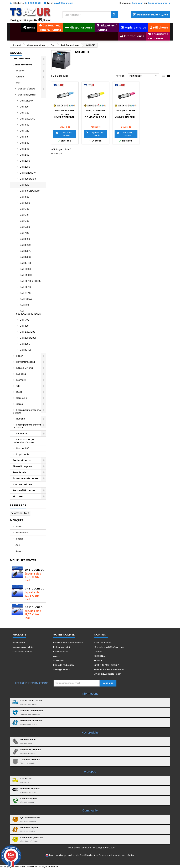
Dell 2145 (25, 149)
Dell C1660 (25, 269)
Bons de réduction (63, 665)
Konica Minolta (25, 368)
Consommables (22, 65)
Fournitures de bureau (26, 478)
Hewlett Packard (26, 362)
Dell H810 (25, 305)
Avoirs (57, 656)
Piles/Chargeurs (22, 466)
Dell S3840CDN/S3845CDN (29, 312)
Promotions (19, 643)
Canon (20, 77)
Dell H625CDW (28, 173)
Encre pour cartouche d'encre (27, 411)
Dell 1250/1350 (27, 119)
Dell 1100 (24, 326)
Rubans (21, 419)
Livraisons (26, 778)
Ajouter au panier (64, 134)
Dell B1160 (25, 239)
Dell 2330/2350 (28, 338)
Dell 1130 (24, 107)
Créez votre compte (159, 3)
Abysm (19, 526)
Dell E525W (26, 299)
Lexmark (21, 380)
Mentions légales (30, 828)
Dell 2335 (25, 167)
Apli (17, 545)
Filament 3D (23, 448)
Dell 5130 (25, 221)
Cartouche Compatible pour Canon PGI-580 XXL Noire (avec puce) (35, 570)
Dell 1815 (24, 137)
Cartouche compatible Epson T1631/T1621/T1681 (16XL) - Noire (35, 589)
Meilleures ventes (22, 652)
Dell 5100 (25, 209)
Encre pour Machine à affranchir (27, 426)
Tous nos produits (30, 760)
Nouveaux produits (23, 647)
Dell (18, 83)
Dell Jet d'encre (27, 89)
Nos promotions (22, 484)
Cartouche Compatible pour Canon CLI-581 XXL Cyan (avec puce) (35, 607)
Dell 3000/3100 (28, 179)
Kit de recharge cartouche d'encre (23, 441)
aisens (19, 539)
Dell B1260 (25, 245)
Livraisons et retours (32, 700)
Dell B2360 (26, 257)
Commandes (61, 652)
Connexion (137, 3)
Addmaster (22, 533)
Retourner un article (31, 721)
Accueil (16, 53)
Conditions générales (32, 838)
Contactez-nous (29, 799)
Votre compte (64, 635)
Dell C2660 (26, 275)
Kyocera (21, 374)
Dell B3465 (26, 350)
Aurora (19, 551)
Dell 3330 (25, 203)
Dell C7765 (26, 293)
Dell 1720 (24, 131)
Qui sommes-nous (30, 817)
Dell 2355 (25, 344)
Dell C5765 (26, 287)
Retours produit (62, 647)
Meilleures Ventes (23, 560)
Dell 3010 (25, 185)
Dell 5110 (24, 215)
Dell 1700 (24, 320)
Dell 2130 (25, 143)
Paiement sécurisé (30, 789)
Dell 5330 (25, 227)
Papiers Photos (22, 460)
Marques (18, 496)
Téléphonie (19, 472)
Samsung (22, 398)
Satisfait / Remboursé (32, 711)
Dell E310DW (26, 101)
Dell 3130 (25, 197)
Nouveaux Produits (31, 750)
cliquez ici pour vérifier (122, 855)
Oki (18, 386)
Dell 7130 (24, 233)
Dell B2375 (25, 251)
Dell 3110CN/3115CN (30, 191)
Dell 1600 (25, 125)
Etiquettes (22, 433)
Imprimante (23, 454)
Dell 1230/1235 (27, 332)
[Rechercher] (90, 15)
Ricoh (19, 392)
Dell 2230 (25, 161)
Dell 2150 (25, 155)
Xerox (20, 404)
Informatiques (22, 59)
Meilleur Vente (28, 739)
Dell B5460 (26, 263)
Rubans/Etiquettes (24, 490)
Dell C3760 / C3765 (30, 281)
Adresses (59, 660)
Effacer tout (20, 513)
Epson (20, 356)
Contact (101, 635)
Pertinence (144, 76)
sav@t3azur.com (64, 3)
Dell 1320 (25, 113)
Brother (20, 71)
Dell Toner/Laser (27, 95)
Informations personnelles (68, 643)
